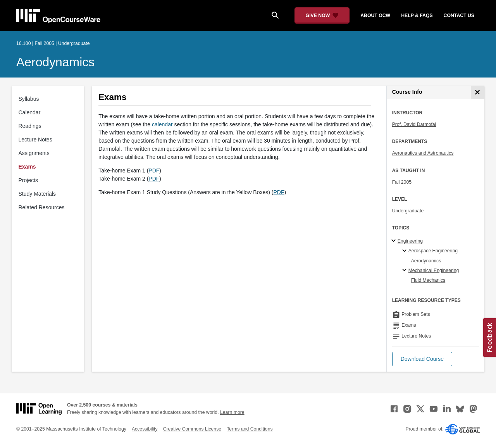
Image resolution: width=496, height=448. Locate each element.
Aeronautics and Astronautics (423, 153)
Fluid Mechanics (428, 280)
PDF (154, 171)
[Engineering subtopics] (395, 241)
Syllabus (29, 99)
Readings (30, 126)
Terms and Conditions (250, 429)
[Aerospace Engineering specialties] (406, 251)
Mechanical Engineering (434, 271)
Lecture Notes (35, 140)
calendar (162, 124)
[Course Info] (478, 92)
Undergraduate (408, 211)
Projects (28, 180)
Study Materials (37, 194)
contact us (459, 16)
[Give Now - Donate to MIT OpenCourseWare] (322, 16)
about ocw (375, 16)
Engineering (410, 241)
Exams (27, 167)
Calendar (30, 112)
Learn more (232, 412)
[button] (422, 359)
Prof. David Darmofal (414, 124)
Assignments (34, 153)
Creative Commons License (192, 429)
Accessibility (145, 429)
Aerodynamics (55, 62)
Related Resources (42, 207)
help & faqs (417, 16)
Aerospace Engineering (433, 251)
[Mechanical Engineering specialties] (406, 271)
